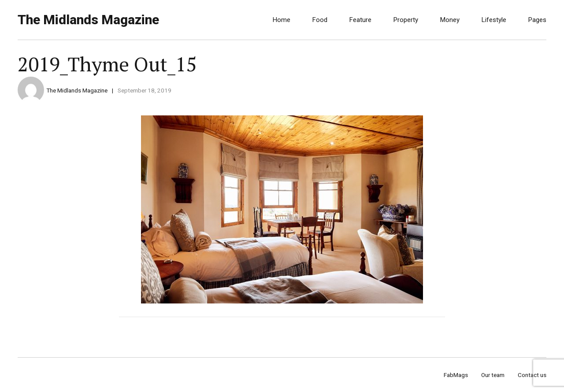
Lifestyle (494, 20)
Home (282, 20)
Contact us (532, 375)
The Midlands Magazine (88, 20)
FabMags (456, 375)
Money (450, 20)
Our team (493, 375)
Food (320, 20)
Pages (537, 20)
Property (406, 20)
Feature (360, 20)
